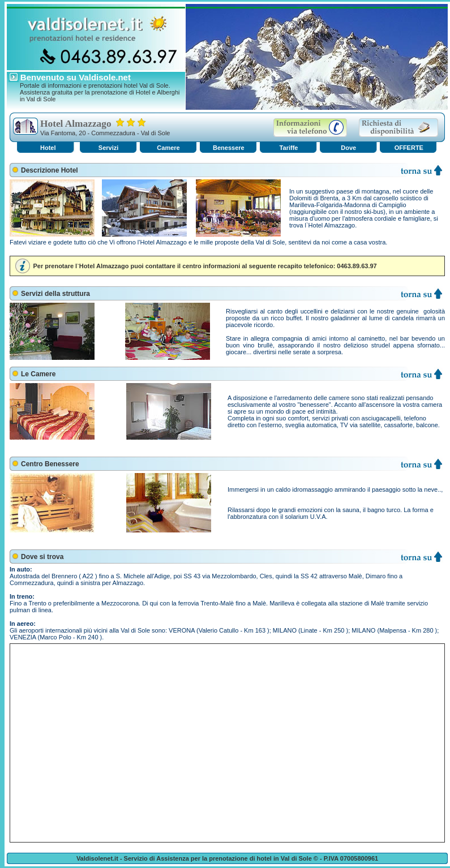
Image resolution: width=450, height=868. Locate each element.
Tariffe (289, 148)
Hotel (48, 148)
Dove (348, 148)
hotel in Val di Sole (284, 858)
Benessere (229, 148)
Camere (168, 148)
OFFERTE (409, 148)
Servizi (108, 148)
